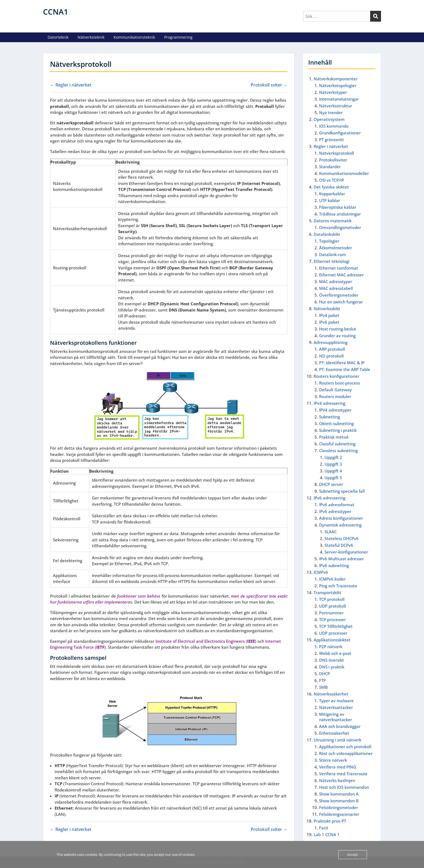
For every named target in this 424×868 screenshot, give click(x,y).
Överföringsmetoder (339, 295)
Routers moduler (335, 396)
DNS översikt (332, 660)
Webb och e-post (335, 653)
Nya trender (331, 112)
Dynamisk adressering (340, 525)
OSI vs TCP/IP (332, 180)
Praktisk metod (334, 437)
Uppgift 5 (333, 478)
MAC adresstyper (336, 281)
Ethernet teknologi (332, 261)
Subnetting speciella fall (342, 491)
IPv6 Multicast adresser (342, 559)
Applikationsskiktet (332, 640)
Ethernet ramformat (339, 268)
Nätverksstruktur (336, 106)
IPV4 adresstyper (335, 410)
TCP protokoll (332, 599)
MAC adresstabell (336, 288)
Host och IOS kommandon (344, 787)
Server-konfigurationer (346, 552)
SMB (323, 687)
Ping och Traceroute (338, 586)
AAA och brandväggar (340, 726)
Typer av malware (336, 701)
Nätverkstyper (333, 92)
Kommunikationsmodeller (344, 173)
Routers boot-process (339, 383)
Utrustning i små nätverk (337, 740)
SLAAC (331, 532)
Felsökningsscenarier (339, 814)
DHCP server (331, 484)
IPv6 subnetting (334, 565)
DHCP (324, 674)
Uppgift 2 (333, 457)
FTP (322, 680)
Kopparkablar (332, 194)
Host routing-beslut (338, 329)
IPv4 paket (329, 315)
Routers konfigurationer (337, 376)
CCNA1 (56, 12)
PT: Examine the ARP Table (345, 369)
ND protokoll (331, 356)
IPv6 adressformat (337, 505)
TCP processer (332, 619)
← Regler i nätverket (71, 85)
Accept (353, 854)
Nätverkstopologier (338, 85)
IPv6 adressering (329, 498)
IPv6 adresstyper (335, 511)
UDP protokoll (332, 606)
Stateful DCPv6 (339, 545)
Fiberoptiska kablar (338, 207)
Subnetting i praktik (338, 430)
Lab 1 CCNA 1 (327, 834)
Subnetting (329, 417)
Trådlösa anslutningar (340, 214)
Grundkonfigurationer (340, 133)
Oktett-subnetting (336, 423)
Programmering (178, 37)
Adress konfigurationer (341, 518)
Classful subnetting (337, 444)
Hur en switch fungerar (341, 302)
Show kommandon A (339, 794)
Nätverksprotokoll (337, 153)
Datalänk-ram (332, 254)
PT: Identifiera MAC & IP (342, 363)
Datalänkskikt (327, 234)
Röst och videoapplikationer (346, 753)
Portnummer (331, 613)
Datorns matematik (333, 221)
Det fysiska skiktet (331, 187)
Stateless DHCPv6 (342, 538)
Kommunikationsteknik (134, 37)
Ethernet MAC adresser (341, 275)
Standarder (330, 167)
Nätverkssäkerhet (331, 694)
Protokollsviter (333, 160)
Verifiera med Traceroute (343, 774)
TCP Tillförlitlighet (336, 626)
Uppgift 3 (333, 464)
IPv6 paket (329, 322)
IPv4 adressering (329, 403)
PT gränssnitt (332, 140)
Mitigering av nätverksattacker (336, 717)
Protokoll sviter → (269, 85)
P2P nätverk (331, 647)
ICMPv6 (321, 572)
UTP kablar (329, 200)
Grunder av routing (337, 336)
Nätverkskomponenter (336, 79)
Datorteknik (58, 37)
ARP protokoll (332, 349)
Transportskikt (327, 592)
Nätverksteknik (91, 37)
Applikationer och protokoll (345, 747)
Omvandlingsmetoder (340, 227)
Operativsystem (329, 119)
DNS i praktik (332, 667)
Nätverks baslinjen (337, 780)
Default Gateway (335, 390)
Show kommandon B (339, 801)
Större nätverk (333, 760)
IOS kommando (334, 126)
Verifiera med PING (338, 767)
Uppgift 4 (333, 471)
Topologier (329, 241)
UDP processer (333, 633)
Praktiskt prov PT (330, 821)
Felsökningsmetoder (339, 807)
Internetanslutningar (339, 99)
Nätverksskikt (327, 309)
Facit (324, 828)
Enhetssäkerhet (334, 733)
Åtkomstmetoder (336, 248)
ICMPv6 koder (332, 579)
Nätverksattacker (336, 707)
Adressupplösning (331, 342)
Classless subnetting (338, 450)
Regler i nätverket (331, 146)
